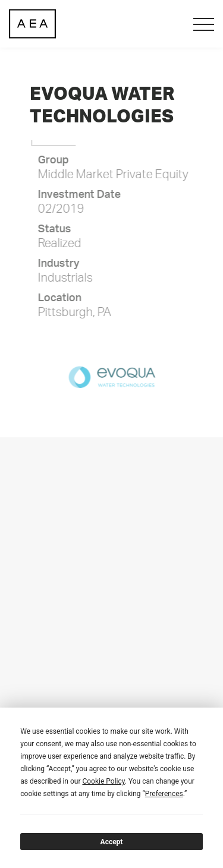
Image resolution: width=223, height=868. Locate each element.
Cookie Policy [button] (103, 781)
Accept (112, 842)
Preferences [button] (164, 794)
